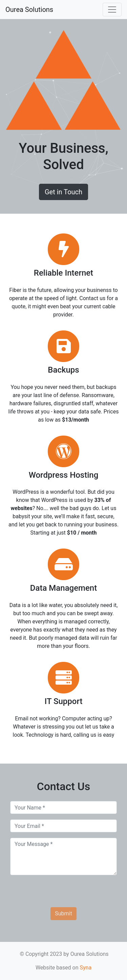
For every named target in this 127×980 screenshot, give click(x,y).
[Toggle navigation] (112, 10)
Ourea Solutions (29, 10)
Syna (86, 968)
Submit (63, 913)
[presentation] (62, 894)
